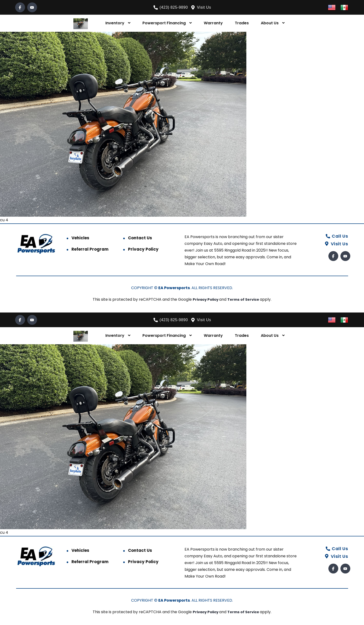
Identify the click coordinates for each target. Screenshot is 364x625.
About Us (270, 23)
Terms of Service (245, 299)
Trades (242, 23)
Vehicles (80, 238)
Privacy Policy (143, 249)
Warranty (213, 23)
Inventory (115, 23)
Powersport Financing (164, 23)
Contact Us (140, 238)
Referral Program (90, 249)
